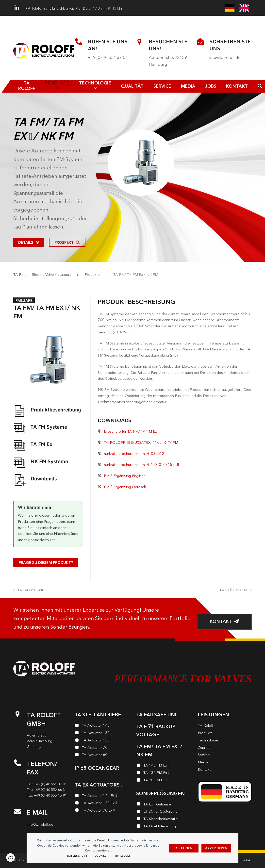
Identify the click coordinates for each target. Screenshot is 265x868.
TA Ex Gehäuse (236, 590)
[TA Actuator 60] (102, 755)
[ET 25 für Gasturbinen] (163, 812)
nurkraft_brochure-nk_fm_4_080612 (134, 453)
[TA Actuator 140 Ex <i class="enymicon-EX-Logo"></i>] (102, 796)
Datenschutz (77, 856)
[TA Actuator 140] (102, 726)
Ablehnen (184, 848)
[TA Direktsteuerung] (163, 827)
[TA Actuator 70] (102, 748)
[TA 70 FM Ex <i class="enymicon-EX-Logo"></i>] (163, 781)
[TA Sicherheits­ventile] (163, 819)
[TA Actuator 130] (102, 734)
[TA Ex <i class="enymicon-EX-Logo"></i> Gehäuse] (163, 805)
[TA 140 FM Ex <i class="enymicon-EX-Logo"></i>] (163, 766)
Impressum (122, 856)
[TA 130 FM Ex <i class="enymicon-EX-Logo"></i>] (163, 773)
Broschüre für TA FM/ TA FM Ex (132, 431)
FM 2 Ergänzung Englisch (125, 476)
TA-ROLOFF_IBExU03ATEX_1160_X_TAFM (141, 442)
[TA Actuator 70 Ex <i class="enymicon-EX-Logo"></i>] (102, 811)
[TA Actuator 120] (102, 741)
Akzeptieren (216, 848)
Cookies (100, 856)
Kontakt (246, 860)
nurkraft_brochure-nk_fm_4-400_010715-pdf (141, 465)
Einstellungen (10, 858)
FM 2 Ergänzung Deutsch (125, 487)
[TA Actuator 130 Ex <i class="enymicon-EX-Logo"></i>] (102, 804)
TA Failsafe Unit (28, 590)
